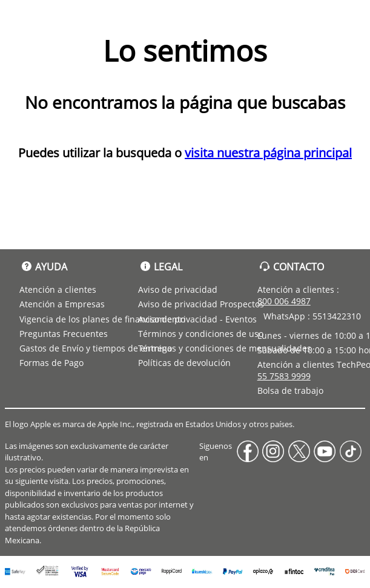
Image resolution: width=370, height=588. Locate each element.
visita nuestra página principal (268, 153)
